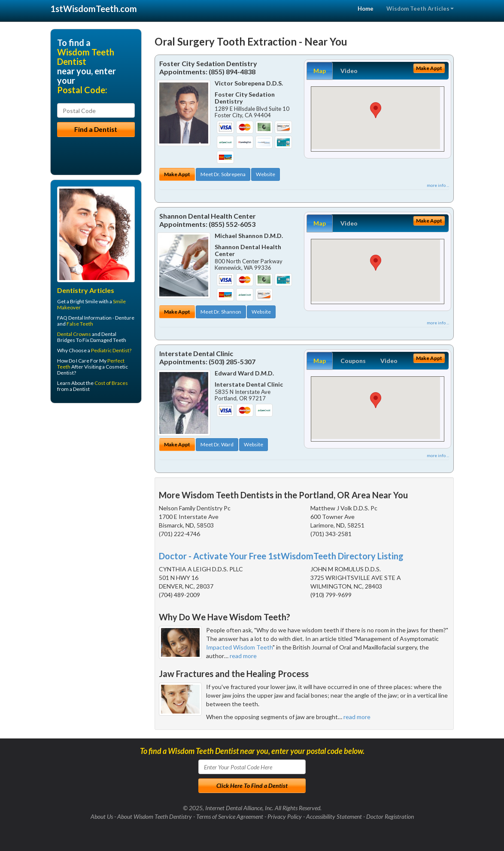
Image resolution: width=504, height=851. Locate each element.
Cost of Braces (111, 383)
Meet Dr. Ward (217, 444)
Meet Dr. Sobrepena (223, 174)
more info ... (438, 185)
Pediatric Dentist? (111, 350)
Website (266, 174)
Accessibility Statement (334, 816)
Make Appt (177, 174)
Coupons (353, 361)
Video (349, 71)
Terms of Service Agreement (230, 816)
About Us (102, 816)
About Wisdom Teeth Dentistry (155, 816)
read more (243, 656)
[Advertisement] (94, 476)
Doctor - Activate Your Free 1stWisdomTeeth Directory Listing (281, 556)
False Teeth (80, 324)
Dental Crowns (74, 334)
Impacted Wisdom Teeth (239, 647)
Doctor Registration (390, 816)
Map (320, 71)
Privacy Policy (285, 816)
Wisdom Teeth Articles (420, 9)
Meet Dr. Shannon (221, 312)
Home (366, 9)
